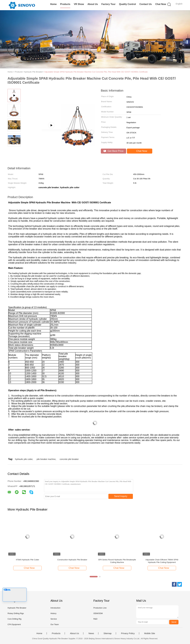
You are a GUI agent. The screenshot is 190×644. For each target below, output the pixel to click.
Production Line (100, 608)
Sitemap (107, 633)
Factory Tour (108, 4)
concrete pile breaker (69, 459)
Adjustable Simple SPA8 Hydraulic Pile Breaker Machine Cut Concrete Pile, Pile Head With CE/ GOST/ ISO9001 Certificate (96, 72)
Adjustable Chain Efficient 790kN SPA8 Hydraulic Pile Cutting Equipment (162, 561)
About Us (93, 4)
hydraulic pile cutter (24, 459)
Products (65, 4)
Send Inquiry (121, 496)
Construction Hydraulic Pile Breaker (72, 560)
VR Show (79, 4)
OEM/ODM (98, 613)
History (53, 613)
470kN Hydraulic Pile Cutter (28, 560)
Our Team (55, 624)
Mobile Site (150, 633)
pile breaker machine (46, 459)
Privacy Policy (128, 633)
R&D (95, 619)
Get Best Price (113, 151)
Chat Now (161, 4)
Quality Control (127, 4)
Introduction (55, 608)
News (91, 633)
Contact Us (146, 4)
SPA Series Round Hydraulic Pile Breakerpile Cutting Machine (117, 561)
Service (54, 619)
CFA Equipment (14, 624)
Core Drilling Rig (14, 619)
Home (53, 4)
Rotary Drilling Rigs (16, 613)
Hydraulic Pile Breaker (17, 608)
